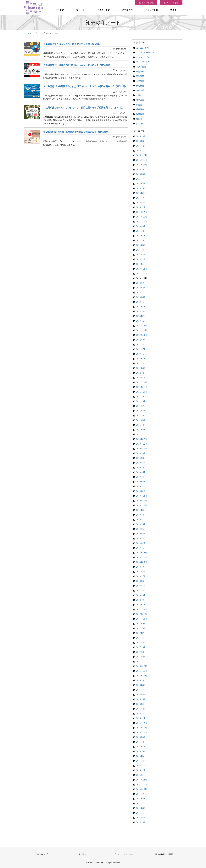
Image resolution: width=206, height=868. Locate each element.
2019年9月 (141, 510)
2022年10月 (142, 335)
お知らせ (83, 854)
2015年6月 (141, 751)
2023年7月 (141, 292)
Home (28, 33)
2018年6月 (141, 581)
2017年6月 (141, 638)
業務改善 (140, 100)
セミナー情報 (103, 10)
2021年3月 (141, 425)
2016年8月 (141, 685)
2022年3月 (141, 368)
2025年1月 (141, 207)
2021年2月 (141, 430)
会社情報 (60, 10)
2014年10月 (142, 789)
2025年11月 (142, 160)
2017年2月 (141, 657)
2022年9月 (141, 340)
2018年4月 (141, 590)
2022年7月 (141, 349)
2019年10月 (142, 505)
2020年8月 (141, 458)
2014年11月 (142, 784)
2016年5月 (141, 699)
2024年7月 (141, 236)
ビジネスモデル (143, 57)
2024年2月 (141, 259)
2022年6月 (141, 354)
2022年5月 (141, 359)
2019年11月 (142, 501)
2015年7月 (141, 747)
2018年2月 (141, 600)
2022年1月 (141, 378)
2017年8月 (141, 628)
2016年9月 (141, 680)
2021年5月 (141, 415)
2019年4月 (141, 534)
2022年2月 (141, 373)
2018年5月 (141, 586)
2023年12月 (142, 269)
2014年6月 (141, 808)
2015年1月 (141, 775)
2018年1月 (141, 605)
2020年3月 (141, 482)
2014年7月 (141, 803)
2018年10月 (142, 562)
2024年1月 (141, 264)
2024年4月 (141, 250)
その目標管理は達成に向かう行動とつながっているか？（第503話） (77, 65)
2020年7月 (141, 463)
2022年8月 (141, 344)
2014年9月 (141, 794)
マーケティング (143, 62)
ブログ (173, 10)
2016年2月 (141, 713)
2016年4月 (141, 704)
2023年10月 (142, 278)
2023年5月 (141, 302)
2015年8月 (141, 742)
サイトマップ (42, 854)
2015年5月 (141, 756)
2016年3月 (141, 709)
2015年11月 (142, 728)
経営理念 (140, 114)
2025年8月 (141, 174)
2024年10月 (142, 221)
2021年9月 (141, 396)
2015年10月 (142, 732)
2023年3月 (141, 311)
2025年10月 (142, 165)
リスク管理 (141, 67)
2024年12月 (142, 212)
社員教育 (140, 109)
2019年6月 (141, 524)
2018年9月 (141, 567)
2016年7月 (141, 690)
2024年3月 (141, 255)
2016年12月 (142, 666)
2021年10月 (142, 392)
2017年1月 (141, 661)
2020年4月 (141, 477)
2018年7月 (141, 576)
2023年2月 (141, 316)
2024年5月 (141, 245)
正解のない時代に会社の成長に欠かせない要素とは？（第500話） (76, 132)
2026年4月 (141, 136)
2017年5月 (141, 642)
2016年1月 (141, 718)
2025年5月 (141, 188)
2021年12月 (142, 382)
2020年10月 (142, 448)
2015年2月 (141, 770)
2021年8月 (141, 401)
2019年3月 (141, 538)
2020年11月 (142, 444)
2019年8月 (141, 515)
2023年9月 (141, 283)
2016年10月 (142, 676)
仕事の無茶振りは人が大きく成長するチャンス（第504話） (73, 44)
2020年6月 (141, 467)
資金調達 (140, 123)
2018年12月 (142, 553)
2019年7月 (141, 519)
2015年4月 (141, 761)
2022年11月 (142, 330)
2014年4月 (141, 817)
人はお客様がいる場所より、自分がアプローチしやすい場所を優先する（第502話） (85, 86)
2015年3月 (141, 765)
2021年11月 (142, 387)
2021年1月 (141, 434)
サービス (81, 10)
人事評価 (140, 81)
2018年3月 (141, 595)
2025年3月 (141, 198)
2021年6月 (141, 411)
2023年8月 (141, 288)
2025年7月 (141, 179)
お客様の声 (128, 10)
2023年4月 (141, 307)
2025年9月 (141, 169)
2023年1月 (141, 321)
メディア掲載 (151, 10)
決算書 (139, 104)
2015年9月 (141, 737)
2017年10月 (142, 619)
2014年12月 (142, 780)
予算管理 (140, 71)
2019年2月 (141, 543)
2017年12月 (142, 609)
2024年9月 (141, 226)
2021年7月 (141, 406)
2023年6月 (141, 297)
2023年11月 (142, 273)
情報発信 (140, 86)
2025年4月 (141, 193)
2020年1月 (141, 491)
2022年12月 (142, 325)
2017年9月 (141, 624)
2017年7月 (141, 633)
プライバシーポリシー (123, 854)
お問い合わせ (146, 3)
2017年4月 (141, 647)
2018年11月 (142, 557)
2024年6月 (141, 240)
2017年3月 (141, 652)
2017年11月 (142, 614)
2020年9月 (141, 453)
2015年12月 (142, 723)
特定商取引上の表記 (164, 854)
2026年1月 (141, 150)
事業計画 (140, 76)
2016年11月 (142, 671)
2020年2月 (141, 486)
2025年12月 (142, 155)
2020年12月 (142, 439)
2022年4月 (141, 363)
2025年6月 (141, 184)
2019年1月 (141, 548)
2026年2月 (141, 146)
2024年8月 (141, 231)
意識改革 (140, 90)
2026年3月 (141, 141)
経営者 (139, 119)
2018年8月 (141, 571)
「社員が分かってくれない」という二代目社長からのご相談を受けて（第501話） (84, 107)
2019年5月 (141, 529)
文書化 (139, 95)
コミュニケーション (145, 52)
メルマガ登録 (171, 3)
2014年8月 (141, 799)
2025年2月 (141, 202)
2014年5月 (141, 813)
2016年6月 (141, 694)
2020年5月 (141, 472)
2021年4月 (141, 420)
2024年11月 (142, 217)
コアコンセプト (143, 48)
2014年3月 (141, 822)
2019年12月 (142, 496)
